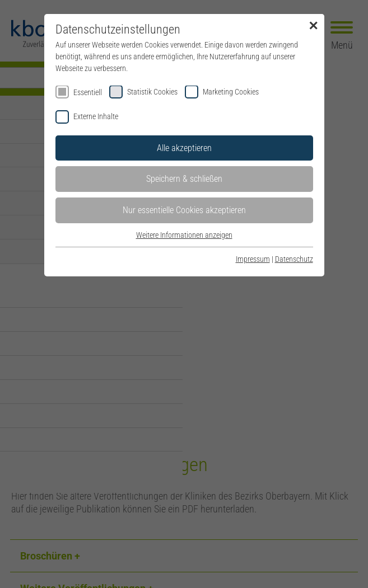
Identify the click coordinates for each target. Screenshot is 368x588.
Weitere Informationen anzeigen (184, 235)
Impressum (253, 259)
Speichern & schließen (184, 179)
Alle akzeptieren (184, 148)
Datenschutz (294, 259)
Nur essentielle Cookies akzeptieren (184, 210)
